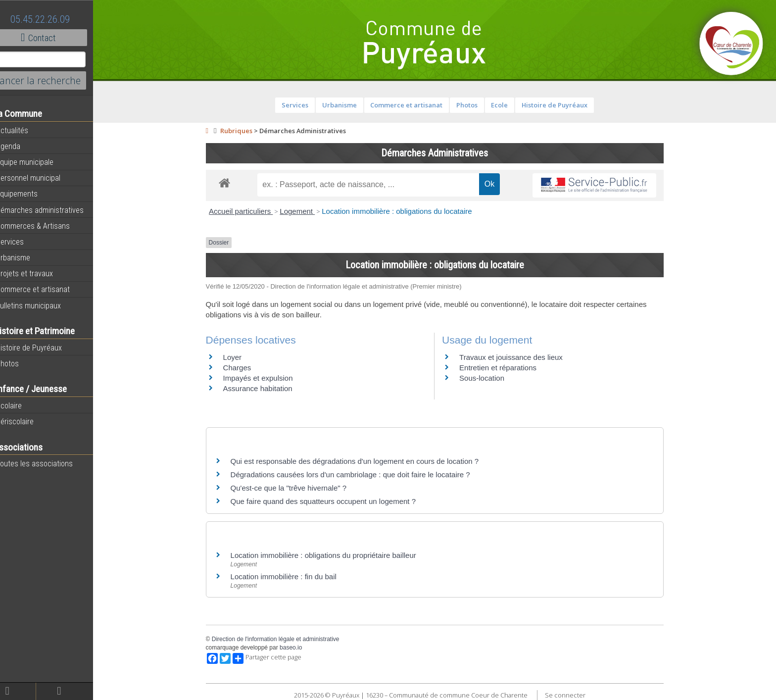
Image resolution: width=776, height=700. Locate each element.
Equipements (29, 194)
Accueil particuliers (249, 211)
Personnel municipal (41, 178)
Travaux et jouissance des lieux (519, 357)
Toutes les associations (47, 463)
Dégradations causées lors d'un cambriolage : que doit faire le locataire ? (358, 475)
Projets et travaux (37, 273)
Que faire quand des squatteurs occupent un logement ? (331, 501)
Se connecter (573, 695)
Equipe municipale (37, 162)
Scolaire (22, 405)
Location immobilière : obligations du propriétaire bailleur (331, 555)
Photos (20, 363)
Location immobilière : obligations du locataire (405, 211)
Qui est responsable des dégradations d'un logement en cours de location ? (363, 461)
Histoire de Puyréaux (42, 348)
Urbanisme (26, 257)
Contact (54, 38)
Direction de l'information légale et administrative (284, 639)
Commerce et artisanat (46, 289)
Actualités (25, 130)
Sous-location (490, 378)
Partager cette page (275, 658)
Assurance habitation (266, 388)
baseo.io (299, 648)
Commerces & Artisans (46, 226)
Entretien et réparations (506, 368)
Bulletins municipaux (41, 305)
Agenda (21, 146)
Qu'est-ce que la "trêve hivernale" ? (296, 488)
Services (23, 242)
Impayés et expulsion (266, 378)
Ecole (507, 105)
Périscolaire (27, 421)
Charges (245, 368)
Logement (305, 211)
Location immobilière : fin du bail (291, 576)
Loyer (241, 357)
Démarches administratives (52, 210)
